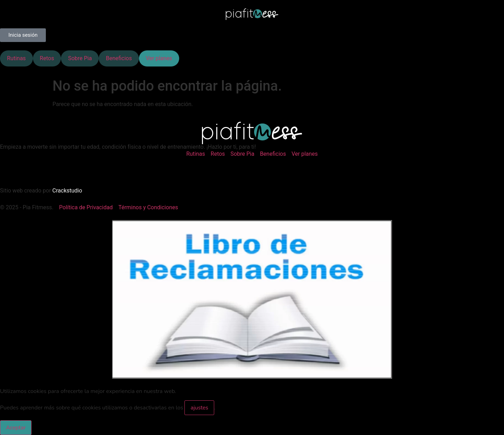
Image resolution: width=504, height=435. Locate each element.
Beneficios (119, 58)
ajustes (199, 408)
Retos (47, 58)
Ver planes (159, 58)
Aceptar (16, 428)
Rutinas (16, 58)
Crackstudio (67, 191)
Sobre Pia (80, 58)
